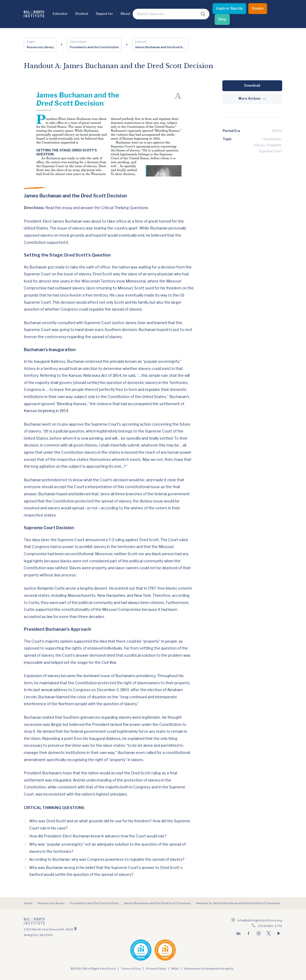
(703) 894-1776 (270, 926)
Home (28, 903)
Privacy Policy (156, 969)
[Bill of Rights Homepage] (34, 14)
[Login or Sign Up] (229, 9)
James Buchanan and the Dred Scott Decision (157, 903)
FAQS (175, 969)
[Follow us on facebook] (249, 933)
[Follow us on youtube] (279, 933)
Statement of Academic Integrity (209, 969)
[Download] (252, 86)
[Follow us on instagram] (259, 933)
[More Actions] (252, 99)
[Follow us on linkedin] (238, 933)
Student (82, 14)
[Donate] (258, 9)
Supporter (104, 14)
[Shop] (222, 19)
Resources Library (51, 903)
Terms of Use (131, 969)
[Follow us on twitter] (269, 933)
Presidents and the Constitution (94, 903)
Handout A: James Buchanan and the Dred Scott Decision (238, 903)
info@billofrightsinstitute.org (260, 920)
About (125, 14)
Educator (60, 14)
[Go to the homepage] (88, 922)
